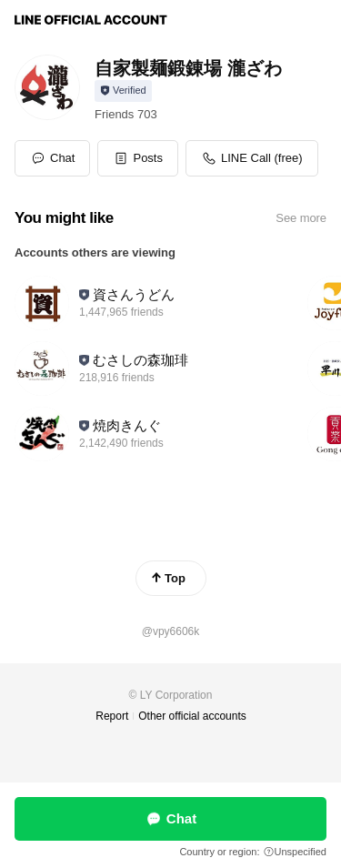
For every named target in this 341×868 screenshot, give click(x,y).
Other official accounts (192, 716)
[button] (138, 158)
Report (112, 716)
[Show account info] (123, 91)
